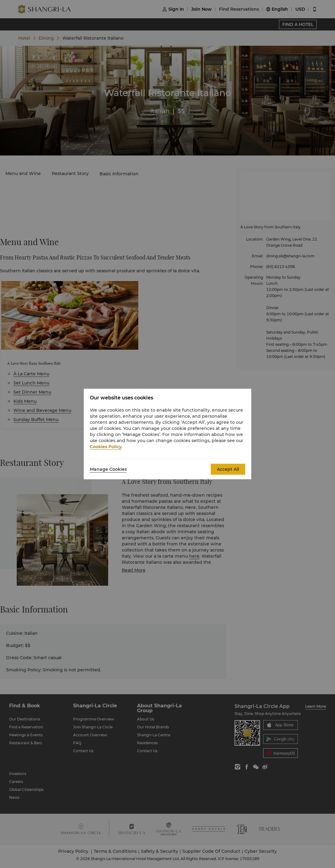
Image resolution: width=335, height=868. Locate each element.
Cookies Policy (106, 447)
